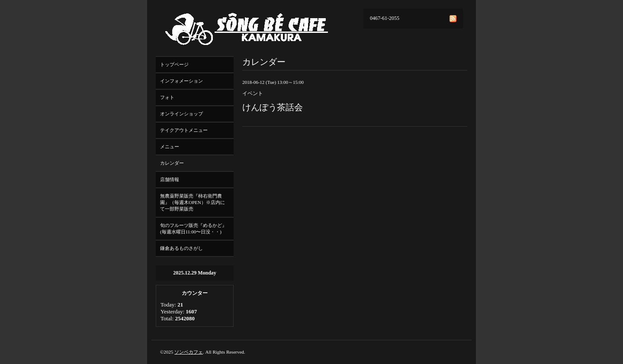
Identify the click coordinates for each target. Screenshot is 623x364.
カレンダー (172, 163)
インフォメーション (181, 81)
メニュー (170, 147)
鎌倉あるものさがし (181, 248)
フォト (167, 97)
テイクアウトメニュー (184, 130)
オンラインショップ (181, 114)
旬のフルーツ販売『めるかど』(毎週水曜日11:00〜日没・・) (193, 228)
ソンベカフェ (189, 352)
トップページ (174, 64)
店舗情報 (170, 179)
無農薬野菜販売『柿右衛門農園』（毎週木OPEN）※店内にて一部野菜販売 (193, 202)
